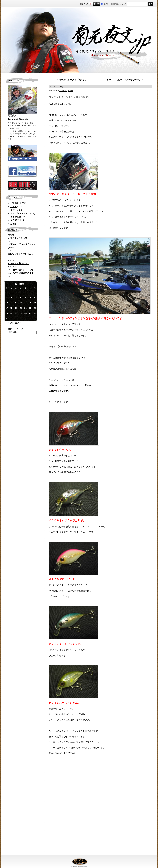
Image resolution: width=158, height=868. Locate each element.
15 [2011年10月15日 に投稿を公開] (30, 303)
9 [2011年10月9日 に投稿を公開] (35, 298)
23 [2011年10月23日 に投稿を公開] (35, 308)
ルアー (14, 210)
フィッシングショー (20, 213)
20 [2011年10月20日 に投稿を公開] (21, 308)
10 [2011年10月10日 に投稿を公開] (7, 303)
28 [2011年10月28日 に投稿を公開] (25, 313)
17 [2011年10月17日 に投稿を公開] (7, 308)
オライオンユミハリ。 (19, 238)
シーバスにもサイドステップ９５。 (124, 80)
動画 (12, 224)
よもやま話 (16, 217)
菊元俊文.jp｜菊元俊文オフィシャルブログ (79, 41)
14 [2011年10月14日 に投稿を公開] (25, 303)
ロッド (14, 207)
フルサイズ (98, 4)
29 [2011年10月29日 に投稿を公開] (30, 313)
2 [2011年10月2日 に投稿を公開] (35, 292)
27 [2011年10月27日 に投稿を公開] (21, 313)
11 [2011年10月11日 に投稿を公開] (11, 303)
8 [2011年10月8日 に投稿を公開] (30, 298)
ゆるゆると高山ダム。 (19, 263)
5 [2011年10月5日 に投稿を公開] (16, 298)
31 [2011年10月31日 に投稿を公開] (7, 318)
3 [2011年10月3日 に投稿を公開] (7, 298)
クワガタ (15, 220)
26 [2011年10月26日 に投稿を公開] (16, 313)
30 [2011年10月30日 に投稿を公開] (35, 313)
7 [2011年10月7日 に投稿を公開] (26, 298)
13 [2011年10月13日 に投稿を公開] (21, 303)
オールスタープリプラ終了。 (73, 80)
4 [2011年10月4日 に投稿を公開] (11, 298)
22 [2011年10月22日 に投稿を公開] (30, 308)
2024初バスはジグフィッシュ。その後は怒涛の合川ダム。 (21, 273)
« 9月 (10, 323)
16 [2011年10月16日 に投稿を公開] (35, 303)
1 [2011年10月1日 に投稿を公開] (30, 292)
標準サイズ (91, 4)
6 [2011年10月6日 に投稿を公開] (21, 298)
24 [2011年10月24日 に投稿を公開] (7, 313)
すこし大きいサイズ (95, 4)
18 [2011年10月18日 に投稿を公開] (11, 308)
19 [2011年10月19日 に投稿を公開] (16, 308)
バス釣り (15, 203)
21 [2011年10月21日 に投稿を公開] (25, 308)
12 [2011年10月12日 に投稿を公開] (16, 303)
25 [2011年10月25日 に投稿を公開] (11, 313)
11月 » (18, 323)
